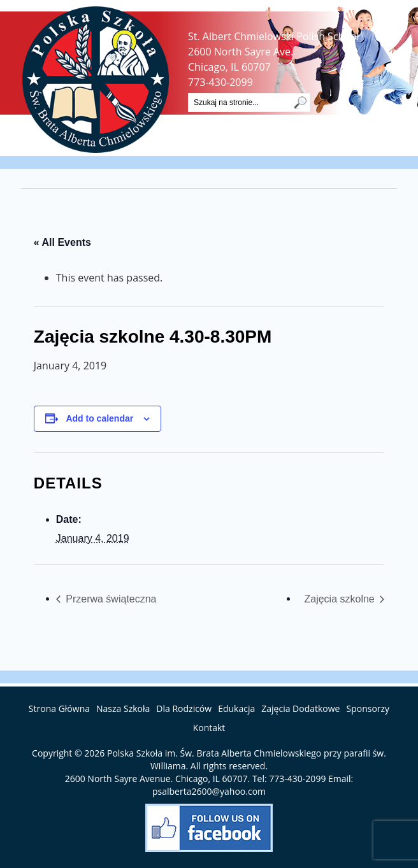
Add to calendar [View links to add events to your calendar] (99, 418)
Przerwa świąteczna (110, 599)
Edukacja (236, 708)
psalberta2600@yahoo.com (209, 791)
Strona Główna (59, 708)
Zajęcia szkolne (341, 599)
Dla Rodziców (184, 708)
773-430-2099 (220, 82)
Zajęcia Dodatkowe (300, 708)
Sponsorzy (368, 708)
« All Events (62, 242)
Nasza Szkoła (123, 708)
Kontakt (209, 728)
